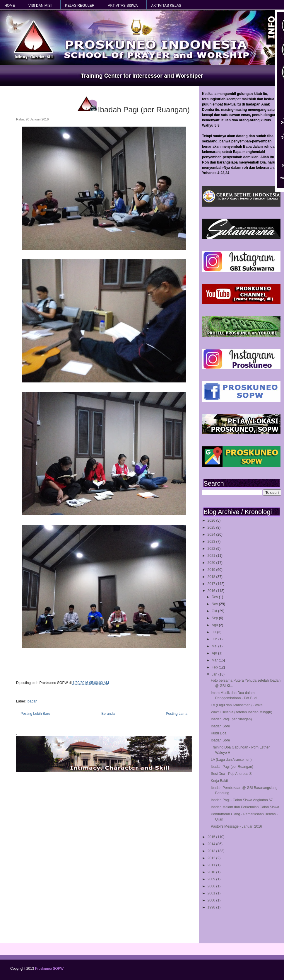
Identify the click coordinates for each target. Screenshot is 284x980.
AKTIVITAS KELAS (166, 6)
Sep (215, 618)
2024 (212, 535)
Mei (215, 646)
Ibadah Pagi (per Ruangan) (232, 767)
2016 (212, 591)
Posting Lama (177, 714)
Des (215, 597)
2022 (212, 549)
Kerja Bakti (219, 781)
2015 (212, 837)
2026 (212, 520)
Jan (215, 674)
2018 (212, 577)
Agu (215, 625)
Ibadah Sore (220, 726)
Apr (215, 653)
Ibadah (32, 701)
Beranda (108, 714)
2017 (212, 584)
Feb (215, 667)
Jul (214, 632)
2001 (212, 893)
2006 (212, 886)
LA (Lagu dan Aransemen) (231, 760)
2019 (212, 570)
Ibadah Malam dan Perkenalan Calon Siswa (245, 807)
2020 (212, 563)
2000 (212, 900)
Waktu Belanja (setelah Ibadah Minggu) (242, 712)
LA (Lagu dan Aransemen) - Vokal (237, 705)
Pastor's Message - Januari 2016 (236, 826)
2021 (212, 556)
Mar (215, 660)
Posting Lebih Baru (35, 714)
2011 (212, 865)
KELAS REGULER (80, 6)
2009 (212, 879)
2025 (212, 528)
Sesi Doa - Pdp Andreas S (231, 774)
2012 (212, 858)
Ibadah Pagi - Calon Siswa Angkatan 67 (242, 800)
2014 (212, 844)
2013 (212, 851)
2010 (212, 872)
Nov (215, 604)
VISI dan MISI (40, 6)
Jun (215, 639)
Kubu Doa (219, 733)
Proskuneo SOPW (49, 969)
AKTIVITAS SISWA (123, 6)
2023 (212, 542)
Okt (215, 611)
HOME (10, 6)
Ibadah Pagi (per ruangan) (231, 719)
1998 (212, 907)
